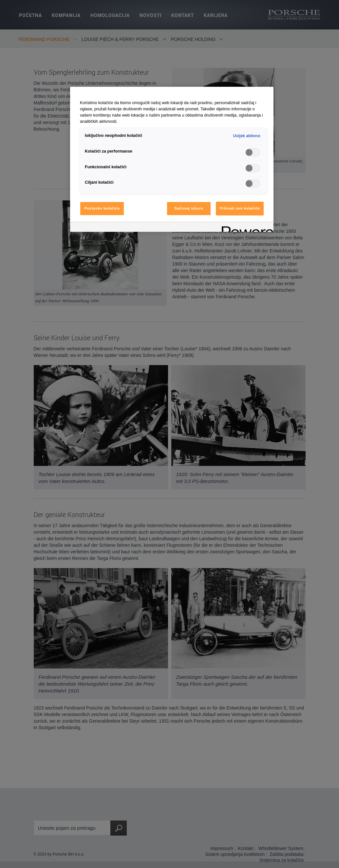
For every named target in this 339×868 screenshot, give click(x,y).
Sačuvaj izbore (189, 208)
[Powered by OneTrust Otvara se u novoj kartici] (245, 228)
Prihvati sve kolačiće (240, 208)
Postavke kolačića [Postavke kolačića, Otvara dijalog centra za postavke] (102, 208)
